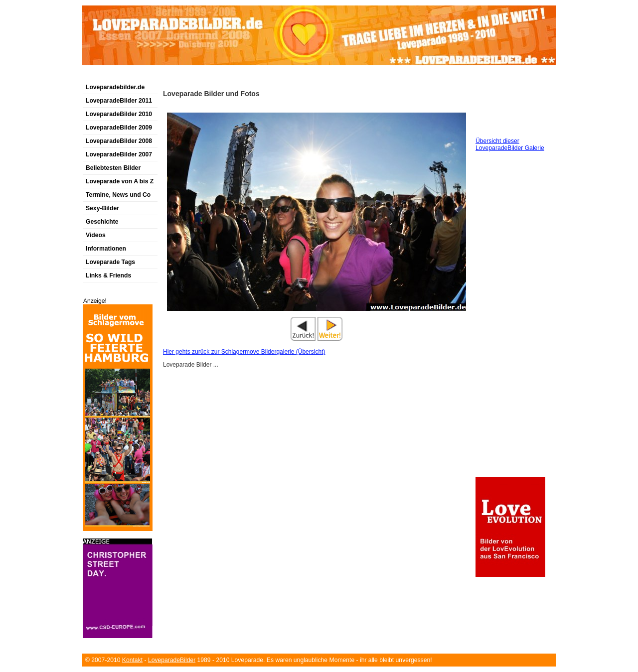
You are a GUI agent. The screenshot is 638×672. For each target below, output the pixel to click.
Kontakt (132, 660)
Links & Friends (108, 275)
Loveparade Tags (110, 262)
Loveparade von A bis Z (120, 181)
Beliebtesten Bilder (113, 168)
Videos (96, 235)
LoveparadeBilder (172, 660)
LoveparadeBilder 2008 (119, 141)
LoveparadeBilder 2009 (119, 128)
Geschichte (102, 222)
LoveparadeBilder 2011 (119, 101)
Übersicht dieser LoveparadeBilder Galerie (510, 144)
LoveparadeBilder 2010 (119, 114)
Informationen (106, 249)
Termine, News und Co (118, 195)
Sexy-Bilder (102, 208)
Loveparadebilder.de (115, 87)
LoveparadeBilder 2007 (119, 154)
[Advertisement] (199, 76)
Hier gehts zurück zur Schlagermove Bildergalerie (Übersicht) (244, 352)
